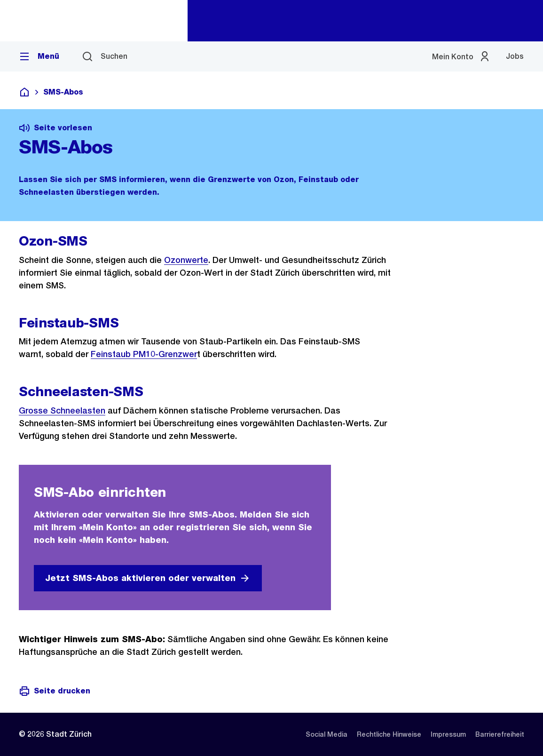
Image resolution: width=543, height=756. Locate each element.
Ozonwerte (186, 260)
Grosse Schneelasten (62, 410)
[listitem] (327, 734)
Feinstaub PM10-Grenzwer (144, 354)
